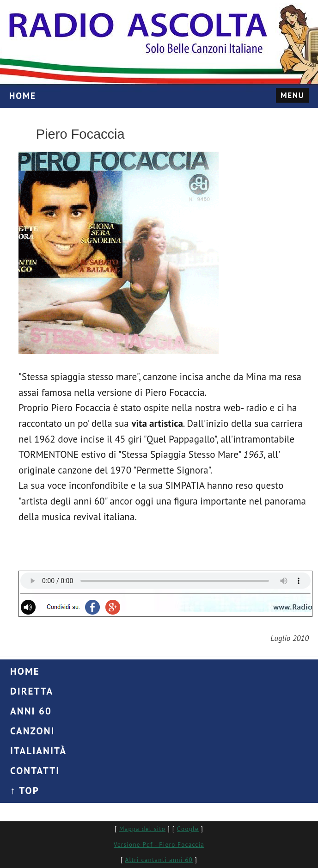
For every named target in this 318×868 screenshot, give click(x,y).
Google (188, 829)
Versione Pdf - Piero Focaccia (159, 845)
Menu (292, 95)
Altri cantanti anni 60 (159, 860)
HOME (23, 96)
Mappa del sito (142, 829)
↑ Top (25, 791)
